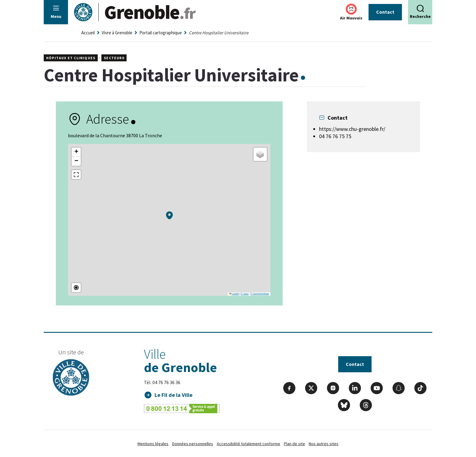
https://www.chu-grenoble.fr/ (352, 129)
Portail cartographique (161, 33)
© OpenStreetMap (260, 294)
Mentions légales (153, 444)
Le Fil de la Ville (173, 395)
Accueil (88, 33)
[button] (169, 215)
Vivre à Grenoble (117, 33)
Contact (385, 12)
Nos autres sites (324, 444)
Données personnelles (193, 444)
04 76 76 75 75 (335, 136)
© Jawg (245, 294)
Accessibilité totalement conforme (248, 444)
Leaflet (234, 294)
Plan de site (294, 444)
